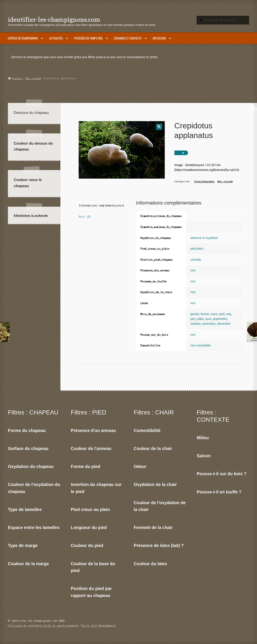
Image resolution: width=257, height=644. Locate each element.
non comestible (201, 345)
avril (222, 314)
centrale (196, 260)
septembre (220, 319)
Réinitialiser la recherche (31, 216)
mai (229, 314)
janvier (195, 314)
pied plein (197, 249)
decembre (224, 324)
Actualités (56, 38)
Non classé (33, 78)
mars (214, 314)
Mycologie (159, 38)
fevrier (205, 314)
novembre (209, 324)
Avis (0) (85, 217)
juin (193, 319)
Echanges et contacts (128, 38)
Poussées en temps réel (88, 38)
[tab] (103, 206)
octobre (195, 324)
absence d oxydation (204, 238)
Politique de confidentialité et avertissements (43, 626)
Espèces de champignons (23, 38)
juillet (200, 319)
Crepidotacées (204, 181)
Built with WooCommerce (99, 626)
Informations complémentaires (100, 205)
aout (208, 319)
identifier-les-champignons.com (54, 19)
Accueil (17, 78)
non (193, 270)
